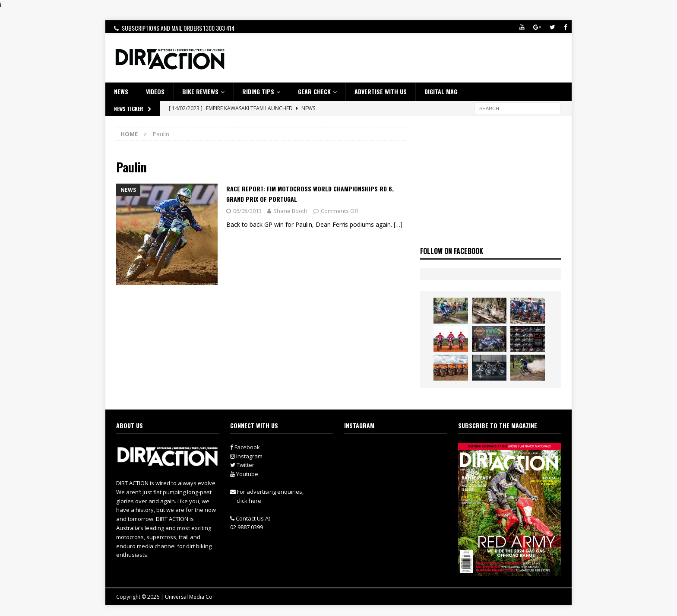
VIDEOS (155, 91)
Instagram (246, 456)
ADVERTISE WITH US (381, 91)
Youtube (244, 474)
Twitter (242, 465)
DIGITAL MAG (441, 91)
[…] (398, 224)
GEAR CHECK (314, 91)
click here (249, 501)
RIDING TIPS (258, 91)
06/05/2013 (247, 211)
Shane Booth (290, 211)
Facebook (245, 447)
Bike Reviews (200, 91)
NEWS (121, 91)
